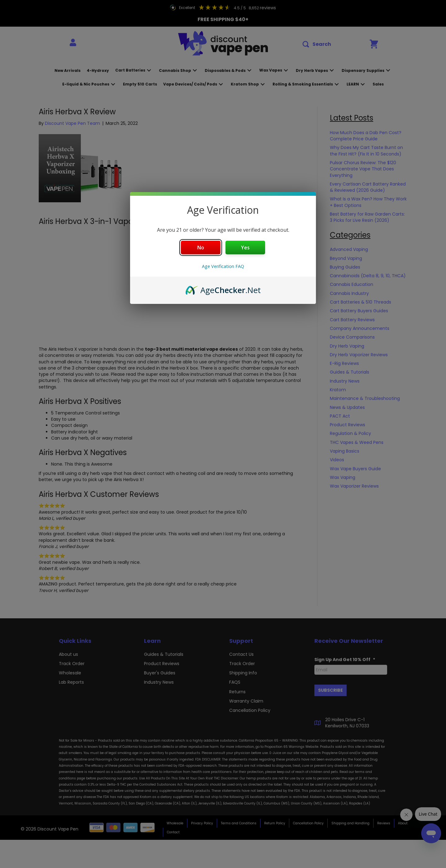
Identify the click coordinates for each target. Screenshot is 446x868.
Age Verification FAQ (223, 266)
